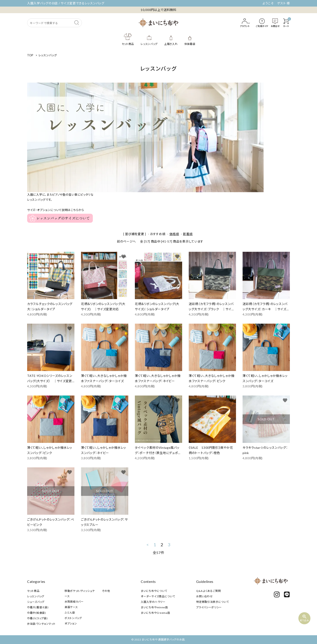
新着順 (188, 234)
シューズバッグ (36, 602)
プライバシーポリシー (209, 607)
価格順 (174, 234)
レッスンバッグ (48, 55)
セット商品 (33, 591)
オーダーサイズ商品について (158, 596)
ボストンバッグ (73, 618)
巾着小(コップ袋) (37, 618)
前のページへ (126, 241)
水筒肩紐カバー (74, 602)
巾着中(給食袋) (37, 613)
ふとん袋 (70, 613)
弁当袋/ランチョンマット (41, 624)
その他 (106, 591)
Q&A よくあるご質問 (209, 591)
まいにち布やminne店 (154, 607)
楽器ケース (71, 607)
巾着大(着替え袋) (38, 607)
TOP (30, 55)
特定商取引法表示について (212, 602)
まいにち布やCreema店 (155, 613)
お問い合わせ (204, 596)
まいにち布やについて (154, 591)
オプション (71, 624)
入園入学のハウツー (153, 602)
